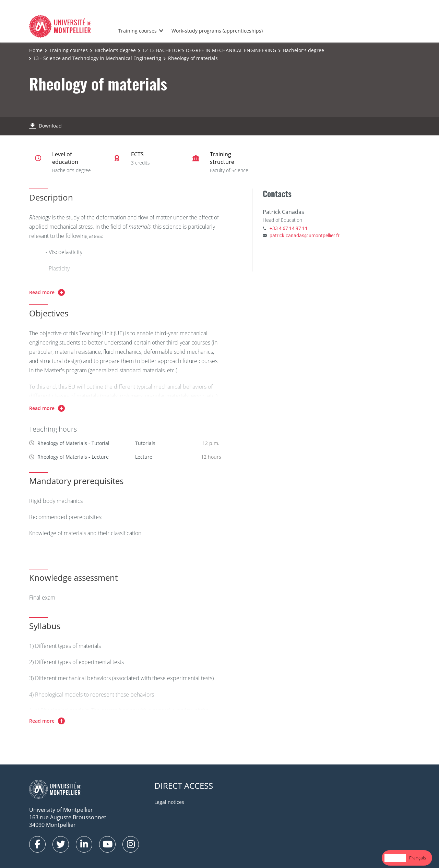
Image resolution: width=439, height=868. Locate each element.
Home (36, 50)
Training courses (138, 31)
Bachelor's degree (115, 50)
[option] (418, 858)
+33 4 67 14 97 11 (289, 228)
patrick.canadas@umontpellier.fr (305, 235)
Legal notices (169, 802)
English (395, 858)
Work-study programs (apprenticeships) (217, 31)
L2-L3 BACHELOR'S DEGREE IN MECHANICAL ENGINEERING (209, 50)
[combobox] (395, 858)
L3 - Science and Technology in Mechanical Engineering (97, 58)
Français (418, 858)
